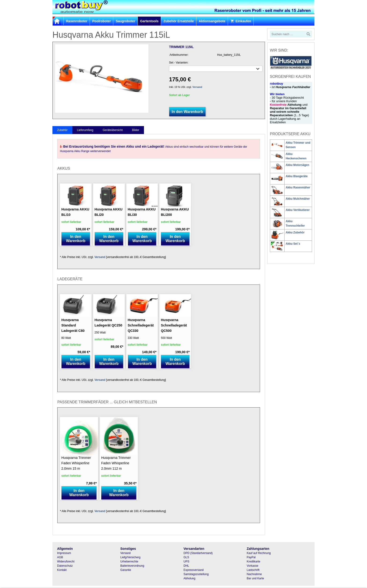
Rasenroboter (77, 21)
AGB (60, 557)
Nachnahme (254, 574)
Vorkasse (252, 566)
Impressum (64, 553)
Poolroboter (101, 21)
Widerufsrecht (66, 562)
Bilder (136, 130)
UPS (186, 562)
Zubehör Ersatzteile (179, 21)
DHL (186, 566)
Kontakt (62, 570)
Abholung (189, 578)
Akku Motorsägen (297, 165)
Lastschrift (253, 570)
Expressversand (194, 570)
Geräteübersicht (113, 130)
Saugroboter (125, 21)
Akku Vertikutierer (298, 210)
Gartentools (149, 21)
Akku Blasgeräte (297, 176)
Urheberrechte (129, 562)
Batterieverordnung (132, 566)
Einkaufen (241, 21)
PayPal (251, 557)
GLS (186, 557)
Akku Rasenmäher (298, 187)
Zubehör (62, 130)
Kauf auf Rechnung (259, 553)
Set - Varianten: (179, 63)
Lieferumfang (85, 130)
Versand (197, 87)
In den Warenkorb (187, 112)
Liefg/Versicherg (130, 557)
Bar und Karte (255, 578)
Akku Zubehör (295, 232)
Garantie (126, 570)
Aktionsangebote (212, 21)
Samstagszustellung (196, 574)
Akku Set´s (293, 244)
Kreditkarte (253, 562)
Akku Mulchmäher (298, 199)
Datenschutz (65, 566)
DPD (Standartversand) (198, 553)
